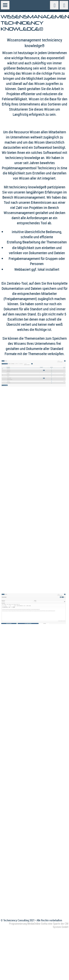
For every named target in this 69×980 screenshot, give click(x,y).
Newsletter (32, 861)
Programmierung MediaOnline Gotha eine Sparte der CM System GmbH (39, 925)
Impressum (32, 857)
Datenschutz (33, 852)
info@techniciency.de (14, 901)
